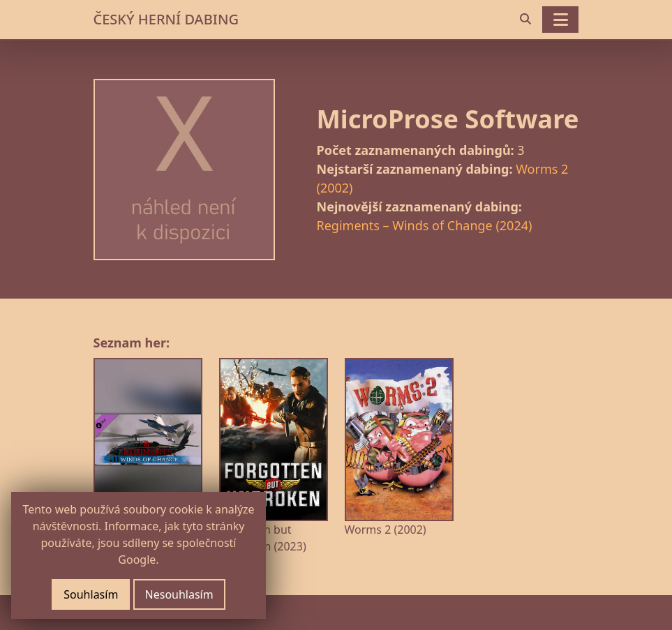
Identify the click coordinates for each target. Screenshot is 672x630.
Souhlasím (91, 594)
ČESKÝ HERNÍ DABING (166, 19)
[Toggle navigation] (560, 20)
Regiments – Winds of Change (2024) (425, 225)
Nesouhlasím (179, 594)
